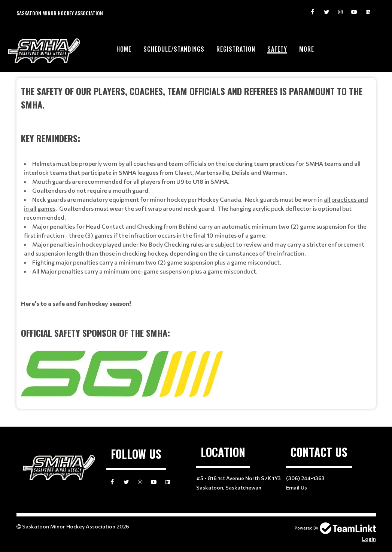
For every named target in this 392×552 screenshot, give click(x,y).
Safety (277, 49)
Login (369, 539)
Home (124, 49)
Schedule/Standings (174, 49)
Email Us (297, 487)
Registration (236, 49)
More (307, 49)
